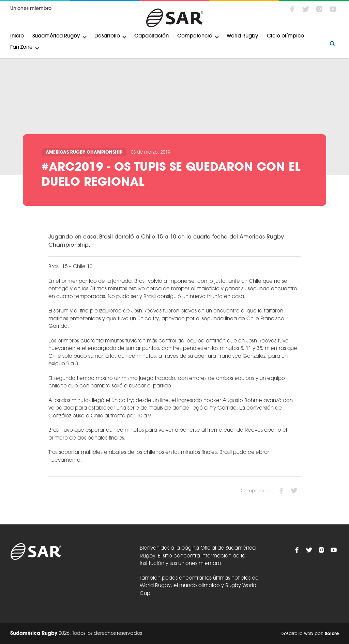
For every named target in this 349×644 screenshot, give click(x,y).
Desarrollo (107, 36)
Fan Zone (21, 48)
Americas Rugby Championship (84, 152)
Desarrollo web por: (310, 634)
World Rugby (242, 36)
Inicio (17, 36)
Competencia (195, 36)
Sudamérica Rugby (56, 36)
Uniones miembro (31, 9)
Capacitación (151, 36)
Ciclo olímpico (285, 36)
